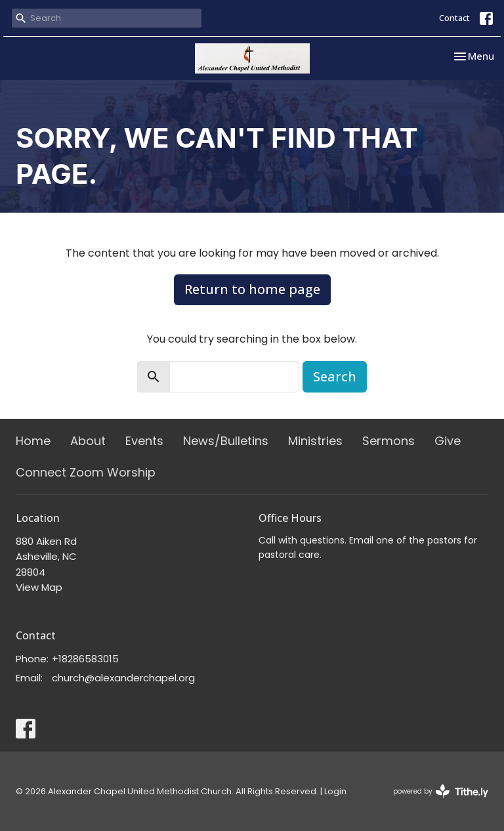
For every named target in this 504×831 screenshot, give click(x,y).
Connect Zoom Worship (86, 472)
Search (335, 376)
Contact (454, 18)
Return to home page (252, 289)
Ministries (315, 441)
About (88, 441)
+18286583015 (85, 659)
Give (448, 441)
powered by (441, 791)
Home (33, 441)
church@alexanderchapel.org (123, 678)
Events (144, 441)
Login (335, 791)
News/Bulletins (226, 441)
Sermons (388, 441)
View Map (39, 587)
